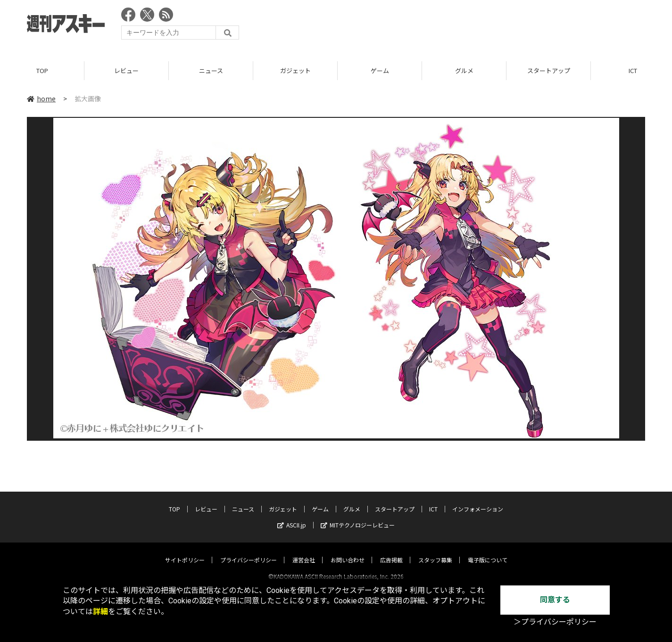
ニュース (211, 70)
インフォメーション (478, 500)
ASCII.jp (292, 516)
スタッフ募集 (435, 551)
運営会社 (304, 551)
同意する (555, 600)
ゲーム (380, 70)
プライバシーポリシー (249, 551)
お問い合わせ (348, 551)
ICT (433, 500)
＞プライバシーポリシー (555, 622)
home (41, 99)
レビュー (126, 70)
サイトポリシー (185, 551)
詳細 (100, 612)
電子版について (488, 551)
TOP (42, 70)
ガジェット (295, 70)
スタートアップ (549, 70)
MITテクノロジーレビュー (358, 516)
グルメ (464, 70)
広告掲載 (391, 551)
